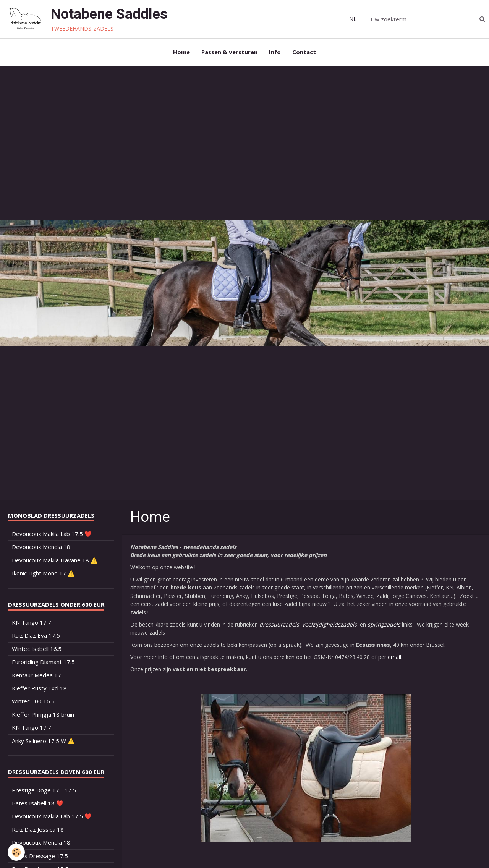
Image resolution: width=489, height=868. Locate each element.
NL (353, 19)
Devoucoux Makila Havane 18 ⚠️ (55, 560)
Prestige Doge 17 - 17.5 (44, 790)
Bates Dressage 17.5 (40, 856)
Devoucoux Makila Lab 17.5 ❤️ (52, 534)
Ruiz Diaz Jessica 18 (38, 829)
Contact (304, 52)
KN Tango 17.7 (32, 622)
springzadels (384, 624)
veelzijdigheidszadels (330, 624)
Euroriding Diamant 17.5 (43, 662)
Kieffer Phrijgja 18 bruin (43, 714)
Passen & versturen (229, 52)
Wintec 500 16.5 (33, 701)
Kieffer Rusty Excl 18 (39, 688)
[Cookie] (16, 852)
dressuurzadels (279, 624)
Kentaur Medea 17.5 (39, 675)
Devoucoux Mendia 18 (41, 547)
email (394, 657)
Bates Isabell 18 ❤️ (38, 803)
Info (275, 52)
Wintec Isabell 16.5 (37, 649)
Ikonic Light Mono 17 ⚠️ (43, 573)
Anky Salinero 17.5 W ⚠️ (43, 741)
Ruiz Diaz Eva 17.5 (36, 635)
